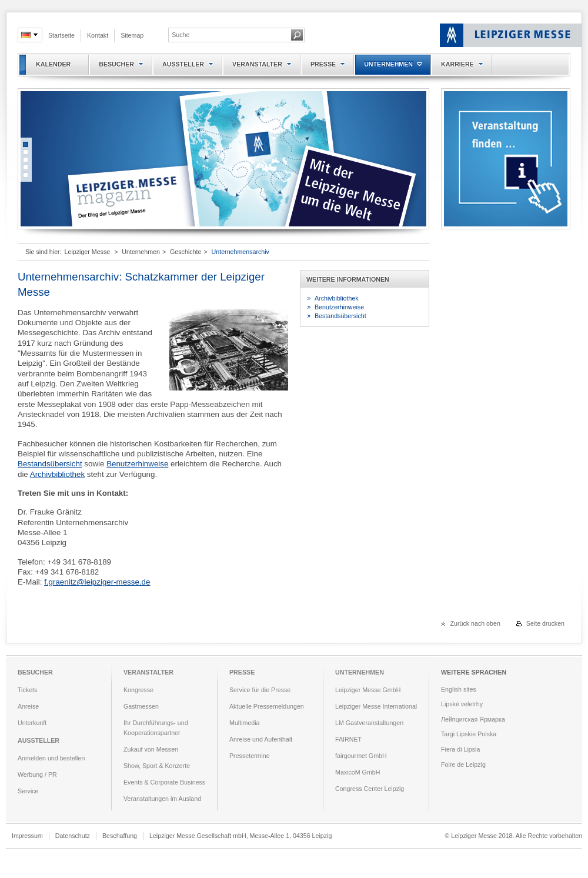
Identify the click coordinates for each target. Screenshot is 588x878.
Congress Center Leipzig (370, 789)
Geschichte (186, 252)
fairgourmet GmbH (361, 756)
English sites (459, 689)
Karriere (457, 64)
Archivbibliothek (57, 474)
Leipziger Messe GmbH (368, 690)
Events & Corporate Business (164, 782)
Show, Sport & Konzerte (157, 766)
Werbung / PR (37, 774)
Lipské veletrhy (462, 704)
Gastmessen (141, 706)
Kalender (53, 64)
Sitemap (132, 35)
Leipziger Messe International (376, 706)
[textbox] (229, 35)
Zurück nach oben (475, 623)
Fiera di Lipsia (460, 749)
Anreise (28, 706)
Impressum (27, 836)
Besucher (116, 64)
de (27, 35)
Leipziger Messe (88, 252)
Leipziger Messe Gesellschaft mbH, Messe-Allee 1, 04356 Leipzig (240, 836)
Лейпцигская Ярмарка (473, 719)
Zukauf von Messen (151, 749)
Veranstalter (257, 64)
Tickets (27, 690)
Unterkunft (32, 723)
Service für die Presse (260, 690)
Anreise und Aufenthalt (261, 739)
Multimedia (245, 723)
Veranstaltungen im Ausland (162, 799)
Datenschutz (73, 836)
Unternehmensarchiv (240, 252)
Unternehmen (388, 64)
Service (28, 791)
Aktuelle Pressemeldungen (267, 706)
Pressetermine (250, 756)
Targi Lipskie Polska (469, 734)
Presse (323, 64)
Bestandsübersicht (50, 464)
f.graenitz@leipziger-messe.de (97, 582)
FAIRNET (348, 739)
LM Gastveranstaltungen (369, 723)
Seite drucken (545, 623)
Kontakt (98, 35)
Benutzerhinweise (137, 464)
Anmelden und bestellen (51, 758)
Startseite (61, 35)
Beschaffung (120, 836)
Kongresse (138, 690)
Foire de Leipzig (463, 765)
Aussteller (183, 64)
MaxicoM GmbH (358, 772)
